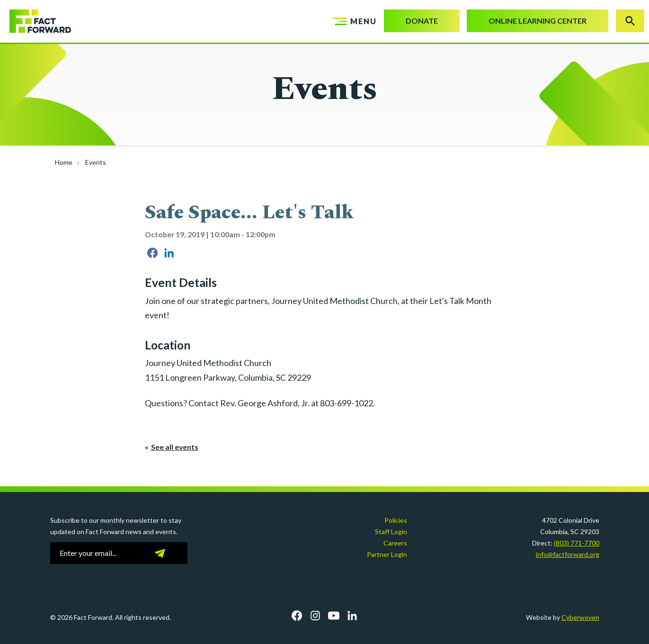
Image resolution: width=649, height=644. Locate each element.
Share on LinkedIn (169, 253)
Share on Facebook (152, 253)
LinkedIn (352, 616)
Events (96, 162)
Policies (396, 520)
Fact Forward (36, 21)
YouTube (334, 616)
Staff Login (391, 532)
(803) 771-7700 (577, 543)
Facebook (297, 616)
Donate (422, 21)
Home (64, 162)
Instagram (315, 616)
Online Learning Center (538, 21)
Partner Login (387, 554)
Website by (563, 617)
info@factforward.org (568, 554)
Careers (395, 543)
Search (630, 21)
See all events (175, 447)
